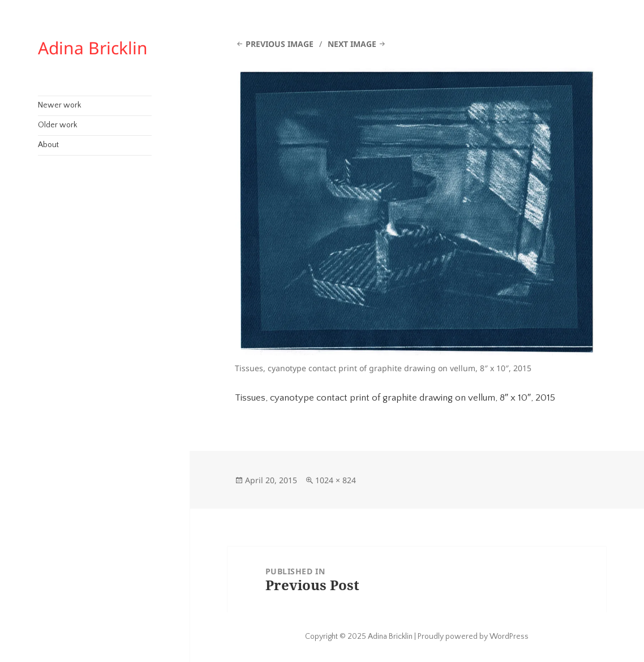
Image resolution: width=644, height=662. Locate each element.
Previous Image (280, 44)
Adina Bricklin (93, 48)
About (48, 145)
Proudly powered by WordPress (473, 637)
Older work (57, 125)
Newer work (59, 105)
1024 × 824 (336, 480)
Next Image (352, 44)
